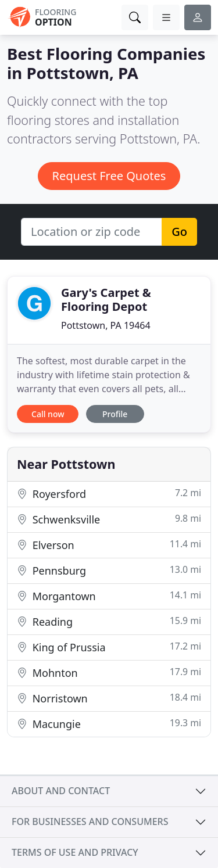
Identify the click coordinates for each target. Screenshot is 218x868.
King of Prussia (109, 647)
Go (179, 232)
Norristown (109, 698)
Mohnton (109, 672)
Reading (109, 621)
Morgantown (109, 596)
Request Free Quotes (109, 176)
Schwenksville (109, 519)
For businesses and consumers (90, 822)
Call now (48, 414)
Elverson (109, 545)
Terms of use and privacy (75, 852)
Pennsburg (109, 570)
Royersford (109, 494)
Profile (115, 414)
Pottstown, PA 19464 (106, 325)
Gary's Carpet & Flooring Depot (106, 300)
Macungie (109, 724)
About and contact (61, 791)
